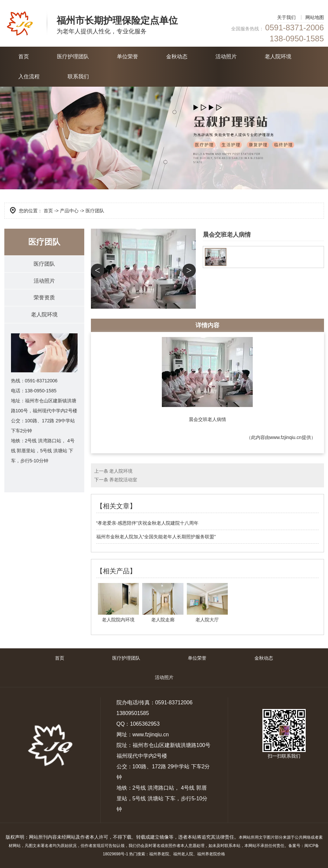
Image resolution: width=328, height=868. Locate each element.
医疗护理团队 (73, 56)
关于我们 (286, 17)
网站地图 (315, 17)
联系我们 (78, 76)
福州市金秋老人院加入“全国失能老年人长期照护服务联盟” (156, 537)
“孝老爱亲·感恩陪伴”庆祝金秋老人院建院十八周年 (147, 523)
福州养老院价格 (211, 854)
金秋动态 (177, 56)
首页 (24, 56)
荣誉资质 (44, 298)
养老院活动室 (123, 480)
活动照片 (226, 56)
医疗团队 (44, 264)
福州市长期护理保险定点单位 (117, 20)
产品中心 (69, 211)
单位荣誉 (128, 56)
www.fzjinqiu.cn (286, 437)
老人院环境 (278, 56)
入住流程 (29, 76)
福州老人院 (183, 854)
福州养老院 (159, 854)
